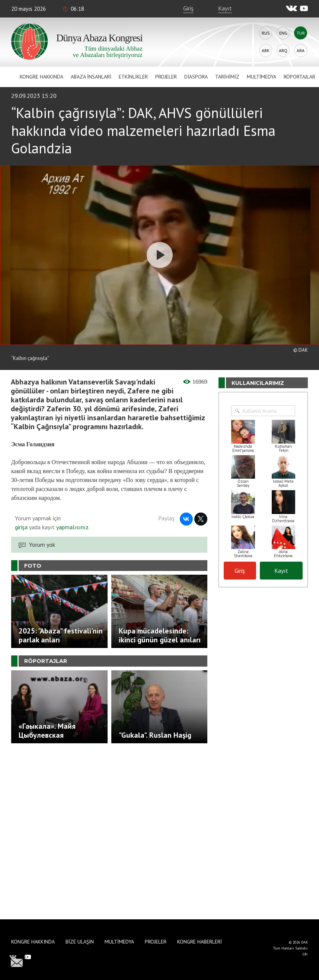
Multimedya (261, 77)
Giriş (188, 8)
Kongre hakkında (42, 77)
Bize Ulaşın (80, 942)
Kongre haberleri (200, 942)
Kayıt (225, 8)
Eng (283, 33)
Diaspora (196, 77)
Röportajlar (299, 77)
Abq (283, 50)
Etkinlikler (133, 77)
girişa (21, 527)
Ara (301, 50)
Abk (266, 50)
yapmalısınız (72, 527)
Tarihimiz (227, 77)
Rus (266, 33)
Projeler (166, 77)
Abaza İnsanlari (91, 77)
